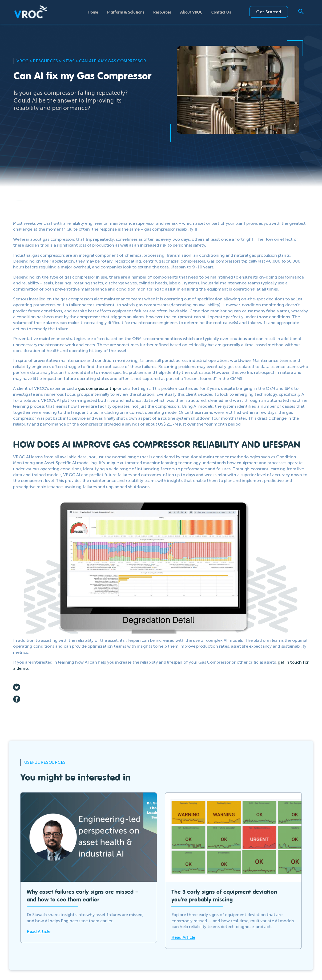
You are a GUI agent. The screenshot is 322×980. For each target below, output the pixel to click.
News (68, 61)
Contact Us (221, 12)
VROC (23, 61)
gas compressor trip (97, 388)
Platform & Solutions (126, 12)
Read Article (39, 931)
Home (93, 12)
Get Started (269, 12)
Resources (162, 12)
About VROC (191, 12)
